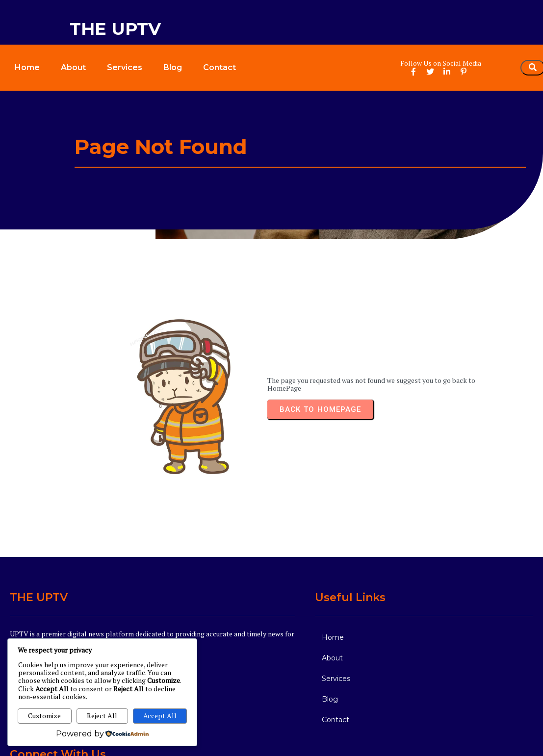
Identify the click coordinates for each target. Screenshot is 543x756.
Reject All (102, 716)
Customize (44, 716)
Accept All (160, 716)
